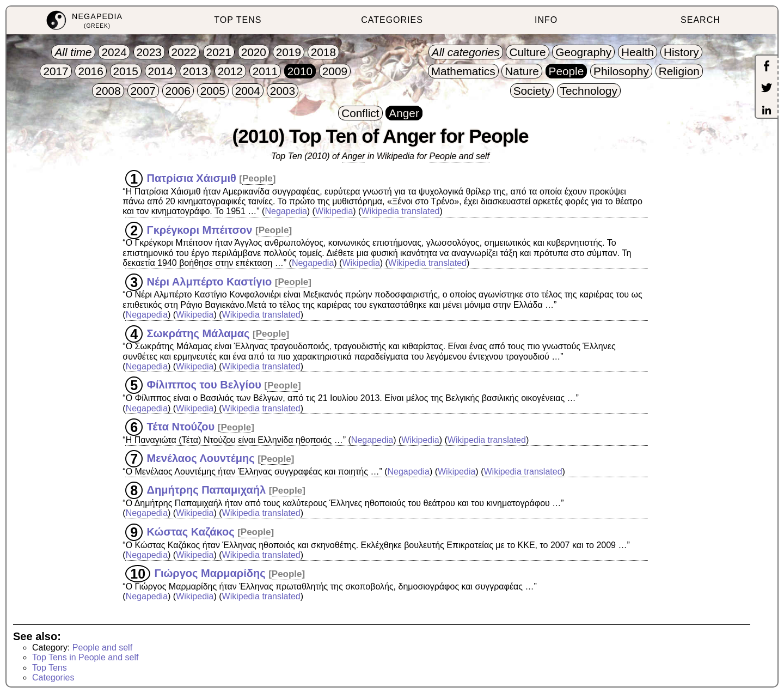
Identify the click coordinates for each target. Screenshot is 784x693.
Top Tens (50, 668)
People (258, 178)
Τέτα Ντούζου (181, 427)
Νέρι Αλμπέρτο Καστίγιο (210, 281)
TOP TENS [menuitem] (238, 20)
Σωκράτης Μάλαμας (198, 333)
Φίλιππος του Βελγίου (204, 385)
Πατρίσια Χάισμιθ (192, 178)
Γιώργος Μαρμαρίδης (210, 573)
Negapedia (286, 211)
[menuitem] (84, 20)
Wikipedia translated (400, 211)
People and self (460, 156)
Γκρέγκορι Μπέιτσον (200, 229)
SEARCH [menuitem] (700, 20)
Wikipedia (334, 211)
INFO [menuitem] (546, 20)
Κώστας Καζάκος (191, 531)
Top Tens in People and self (85, 657)
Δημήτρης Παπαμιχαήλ (207, 490)
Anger (354, 156)
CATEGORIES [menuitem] (392, 20)
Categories (53, 677)
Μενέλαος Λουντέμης (201, 458)
